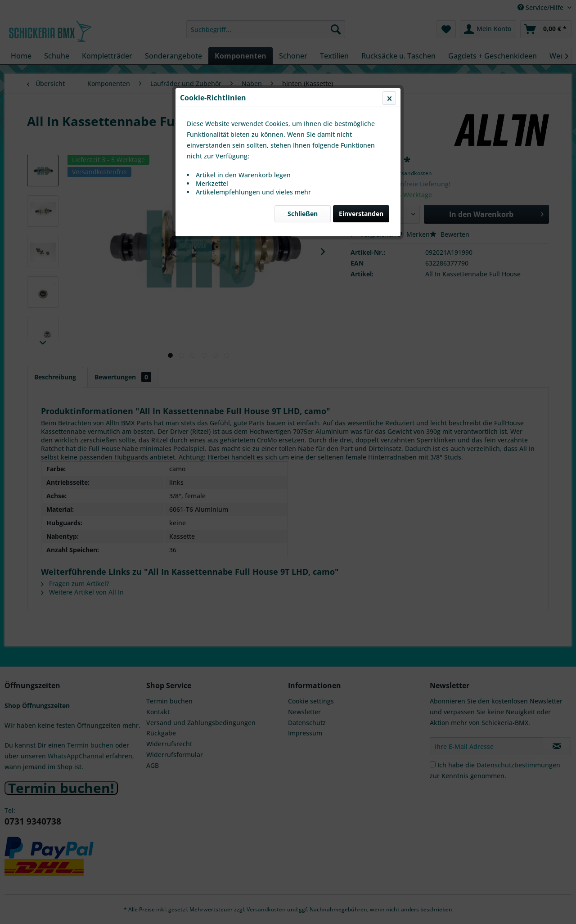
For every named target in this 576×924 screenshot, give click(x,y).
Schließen (303, 214)
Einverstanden (361, 214)
